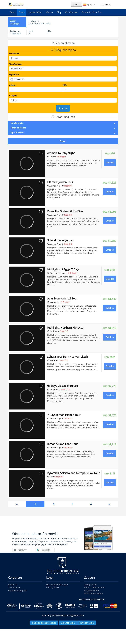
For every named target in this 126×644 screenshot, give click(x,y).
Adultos (12, 85)
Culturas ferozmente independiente (94, 589)
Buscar (63, 108)
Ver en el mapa (63, 43)
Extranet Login (68, 623)
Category (13, 96)
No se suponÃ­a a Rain (57, 585)
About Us (13, 585)
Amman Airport (55, 186)
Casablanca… (54, 389)
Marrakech (53, 360)
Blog (59, 12)
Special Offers (35, 12)
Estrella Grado (63, 123)
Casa (12, 12)
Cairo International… (57, 273)
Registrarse (14, 75)
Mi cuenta (105, 4)
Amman (52, 157)
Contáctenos (71, 12)
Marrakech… (54, 302)
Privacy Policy (53, 588)
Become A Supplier (17, 590)
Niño (65, 85)
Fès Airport (53, 331)
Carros (50, 12)
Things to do (90, 585)
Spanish (89, 4)
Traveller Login (86, 623)
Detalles (110, 163)
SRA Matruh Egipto (93, 593)
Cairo (51, 477)
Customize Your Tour (92, 12)
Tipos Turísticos (16, 64)
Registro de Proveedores (44, 623)
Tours (21, 12)
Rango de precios (63, 128)
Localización (14, 54)
